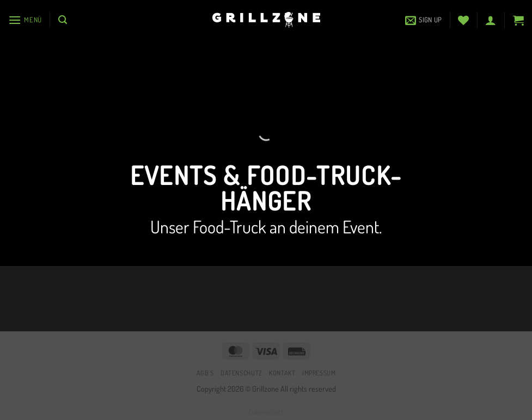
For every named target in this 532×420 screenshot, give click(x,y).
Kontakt (282, 373)
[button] (25, 20)
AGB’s (205, 373)
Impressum (319, 373)
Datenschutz (241, 373)
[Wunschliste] (463, 20)
